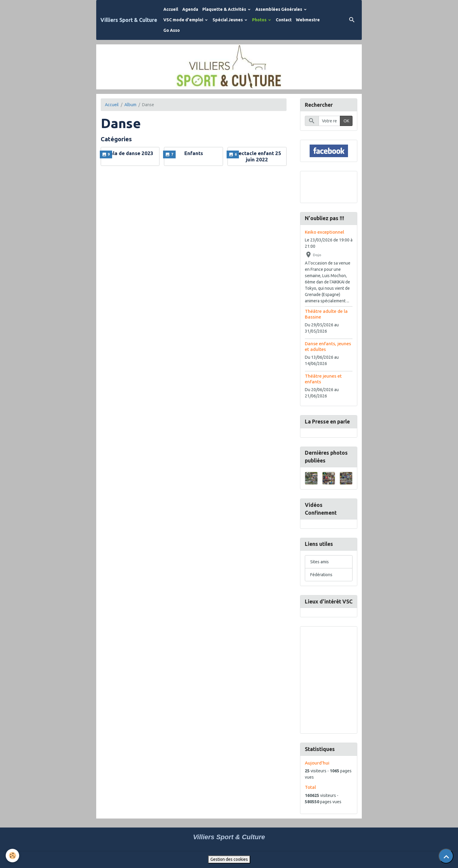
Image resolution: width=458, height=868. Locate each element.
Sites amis (320, 562)
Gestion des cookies (229, 859)
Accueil (171, 9)
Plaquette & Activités (225, 9)
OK (346, 121)
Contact (284, 20)
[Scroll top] (446, 856)
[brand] (129, 20)
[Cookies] (13, 856)
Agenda (190, 9)
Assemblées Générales (279, 9)
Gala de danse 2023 (130, 153)
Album (130, 105)
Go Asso (172, 30)
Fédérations (321, 575)
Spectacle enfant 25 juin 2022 (257, 156)
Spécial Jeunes (228, 20)
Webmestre (308, 20)
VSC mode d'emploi (184, 20)
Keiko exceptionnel (324, 232)
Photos (260, 20)
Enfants (194, 153)
